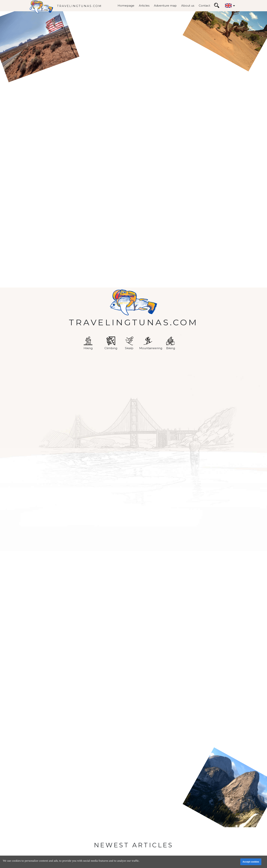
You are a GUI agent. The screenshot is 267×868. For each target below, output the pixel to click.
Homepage (126, 6)
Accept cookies (251, 862)
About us (188, 6)
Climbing (111, 343)
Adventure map (165, 6)
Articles (144, 6)
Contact (204, 6)
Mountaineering (151, 343)
